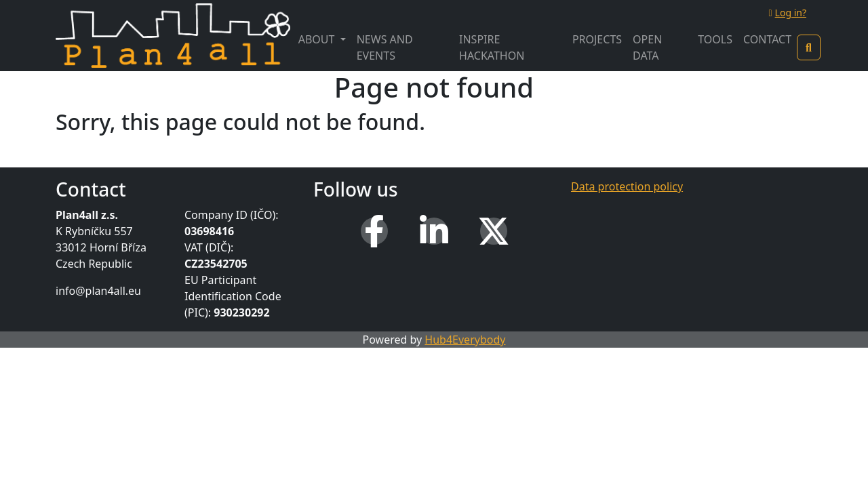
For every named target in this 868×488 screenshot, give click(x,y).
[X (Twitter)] (494, 231)
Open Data (647, 47)
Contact (767, 39)
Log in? (787, 13)
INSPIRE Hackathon (492, 47)
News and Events (385, 47)
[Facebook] (374, 231)
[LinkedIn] (434, 231)
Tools (715, 39)
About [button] (318, 39)
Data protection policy (627, 186)
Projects (597, 39)
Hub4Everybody (465, 340)
